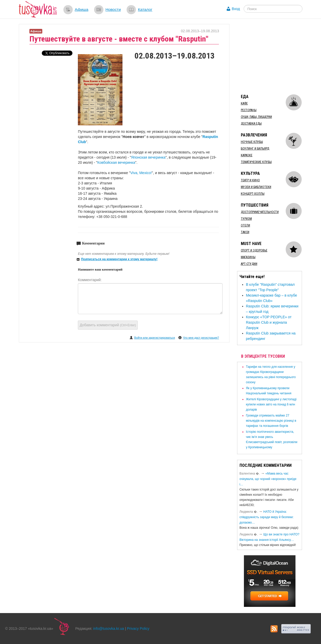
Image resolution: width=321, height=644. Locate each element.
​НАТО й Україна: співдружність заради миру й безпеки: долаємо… (267, 517)
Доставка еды (251, 124)
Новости (113, 9)
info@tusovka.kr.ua (109, 629)
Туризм (246, 219)
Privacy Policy (138, 629)
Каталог (145, 9)
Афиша (82, 9)
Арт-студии (249, 264)
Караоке (247, 155)
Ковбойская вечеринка (116, 162)
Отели (245, 225)
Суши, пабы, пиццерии (256, 117)
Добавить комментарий (108, 325)
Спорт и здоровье (254, 250)
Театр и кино (250, 180)
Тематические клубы (256, 162)
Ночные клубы (252, 142)
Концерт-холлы (253, 194)
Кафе (244, 103)
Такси (245, 232)
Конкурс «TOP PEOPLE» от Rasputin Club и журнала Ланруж (269, 322)
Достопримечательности (260, 212)
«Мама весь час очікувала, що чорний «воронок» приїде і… (268, 479)
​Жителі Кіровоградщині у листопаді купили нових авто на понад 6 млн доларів (271, 404)
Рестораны (249, 110)
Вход (236, 9)
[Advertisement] (276, 56)
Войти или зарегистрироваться (154, 338)
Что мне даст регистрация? (201, 338)
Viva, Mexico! (141, 173)
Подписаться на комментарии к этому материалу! (119, 259)
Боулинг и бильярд (255, 149)
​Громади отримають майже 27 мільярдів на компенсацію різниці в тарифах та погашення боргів (271, 421)
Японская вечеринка (148, 157)
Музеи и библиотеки (256, 187)
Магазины (248, 257)
